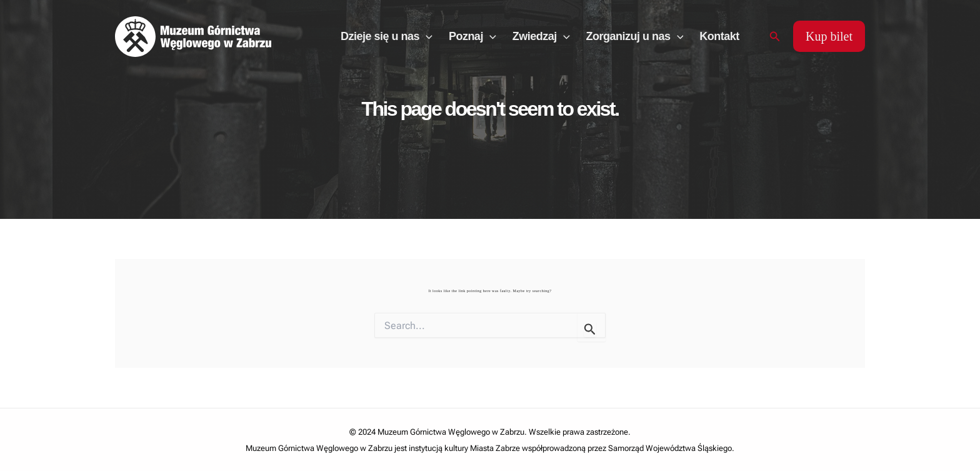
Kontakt (719, 36)
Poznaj (472, 36)
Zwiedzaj (541, 36)
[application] (426, 36)
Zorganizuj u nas (635, 36)
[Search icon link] (775, 37)
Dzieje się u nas (387, 36)
